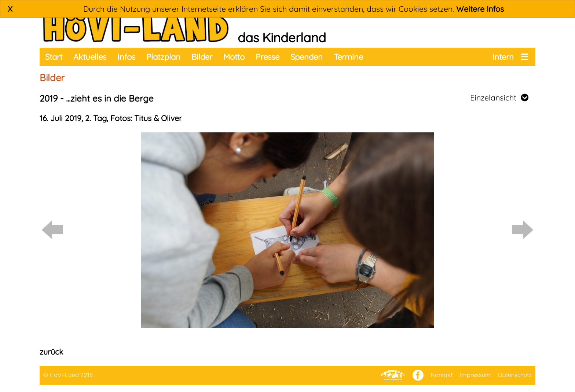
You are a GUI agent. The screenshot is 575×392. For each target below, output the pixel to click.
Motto (234, 57)
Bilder (202, 57)
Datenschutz (515, 375)
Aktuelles (90, 57)
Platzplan (163, 57)
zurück (51, 352)
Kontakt (442, 375)
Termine (348, 57)
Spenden (307, 57)
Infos (126, 57)
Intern (503, 57)
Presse (268, 57)
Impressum (475, 375)
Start (54, 57)
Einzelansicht (499, 98)
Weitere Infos (480, 9)
